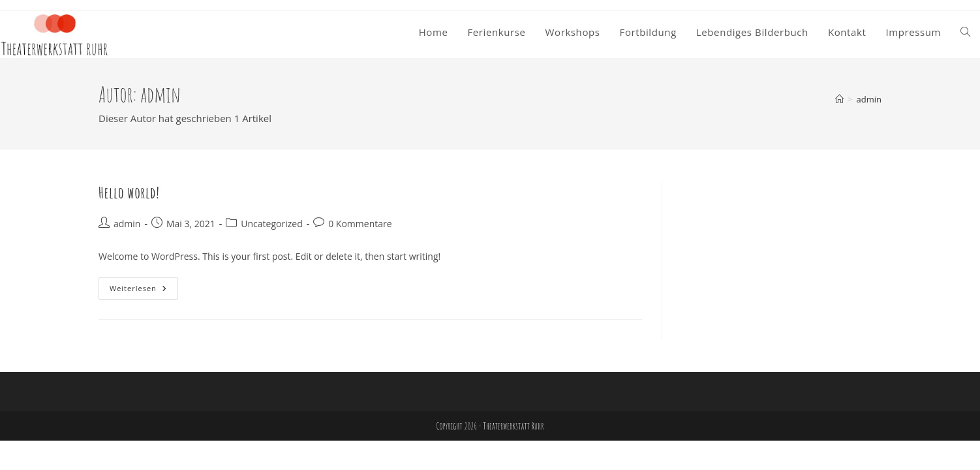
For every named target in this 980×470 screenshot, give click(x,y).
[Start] (839, 99)
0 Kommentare (360, 224)
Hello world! (129, 193)
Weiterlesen (144, 291)
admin (869, 99)
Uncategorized (271, 224)
